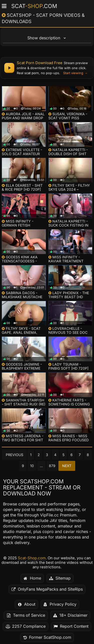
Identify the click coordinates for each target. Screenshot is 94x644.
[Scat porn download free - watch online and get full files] (47, 68)
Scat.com (34, 6)
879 (52, 466)
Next (67, 466)
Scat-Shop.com (32, 558)
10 (32, 466)
